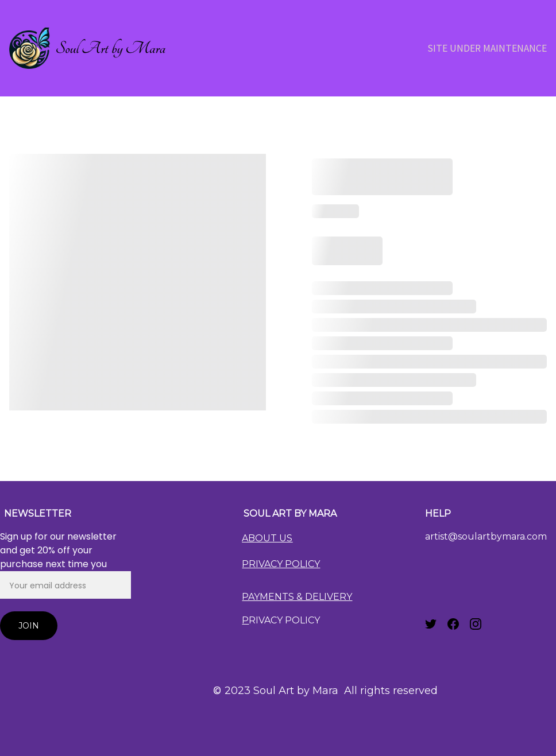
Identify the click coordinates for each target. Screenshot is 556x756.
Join (29, 626)
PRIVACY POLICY (281, 564)
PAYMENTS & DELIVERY (297, 597)
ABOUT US (267, 538)
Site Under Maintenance (487, 48)
